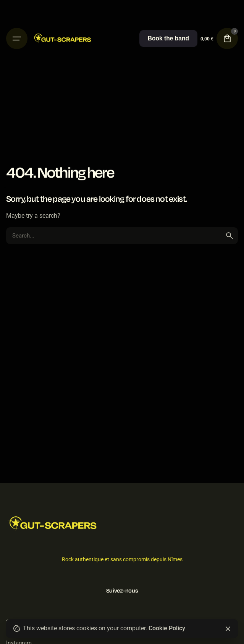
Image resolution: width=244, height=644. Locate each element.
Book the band (168, 38)
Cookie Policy (167, 628)
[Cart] (227, 39)
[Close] (228, 629)
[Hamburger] (17, 39)
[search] (229, 236)
